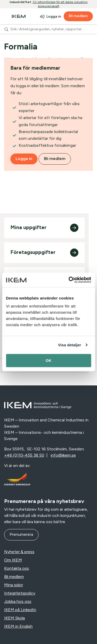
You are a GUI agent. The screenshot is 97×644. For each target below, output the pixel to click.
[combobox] (48, 29)
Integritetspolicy (20, 593)
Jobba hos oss (18, 601)
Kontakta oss (17, 568)
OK (48, 360)
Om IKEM (13, 560)
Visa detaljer (69, 345)
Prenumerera (21, 534)
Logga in (54, 16)
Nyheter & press (19, 552)
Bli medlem (78, 16)
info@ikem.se (63, 455)
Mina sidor (14, 585)
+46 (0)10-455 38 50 (24, 455)
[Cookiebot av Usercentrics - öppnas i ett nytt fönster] (69, 280)
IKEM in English (18, 626)
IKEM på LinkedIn (20, 610)
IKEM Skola (14, 618)
